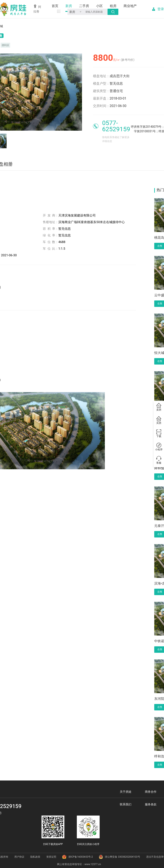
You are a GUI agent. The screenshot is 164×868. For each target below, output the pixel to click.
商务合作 (151, 792)
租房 (113, 6)
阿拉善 (37, 9)
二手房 (84, 6)
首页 (55, 6)
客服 (159, 460)
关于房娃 (126, 792)
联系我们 (126, 804)
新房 (69, 6)
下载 (159, 434)
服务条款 (151, 804)
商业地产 (130, 6)
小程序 (159, 447)
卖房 (159, 407)
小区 (99, 6)
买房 (159, 421)
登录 (161, 9)
